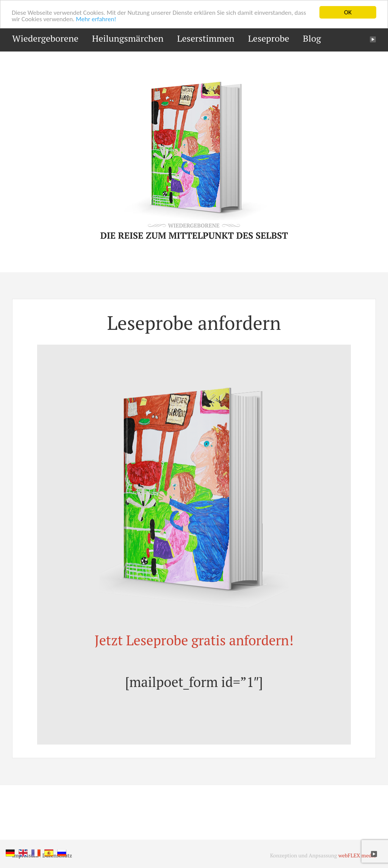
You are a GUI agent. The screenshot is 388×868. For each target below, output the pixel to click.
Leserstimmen (206, 38)
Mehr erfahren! (96, 19)
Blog (312, 38)
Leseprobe (268, 38)
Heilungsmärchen (128, 38)
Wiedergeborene (45, 38)
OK (348, 12)
